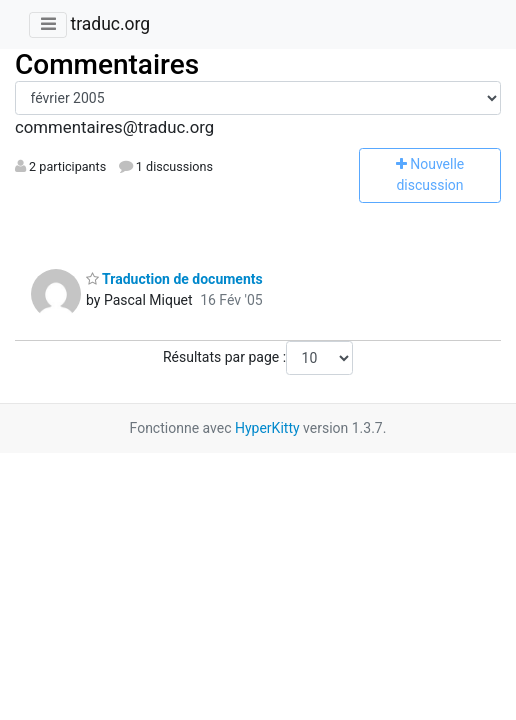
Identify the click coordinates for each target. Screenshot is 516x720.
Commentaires (107, 64)
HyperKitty (267, 428)
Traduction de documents (174, 279)
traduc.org (110, 24)
